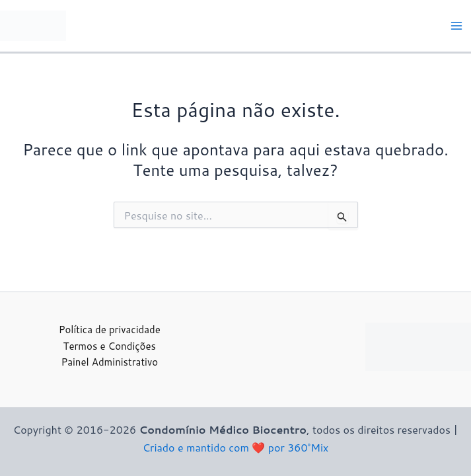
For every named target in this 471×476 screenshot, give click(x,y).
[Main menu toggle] (456, 26)
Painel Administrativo (109, 362)
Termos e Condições (110, 346)
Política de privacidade (110, 330)
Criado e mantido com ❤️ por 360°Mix (235, 447)
